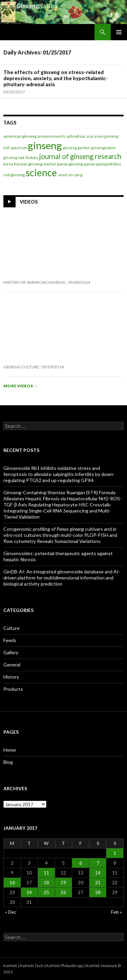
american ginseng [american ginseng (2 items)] (20, 136)
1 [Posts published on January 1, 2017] (115, 853)
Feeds (10, 640)
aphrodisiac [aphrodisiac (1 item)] (76, 136)
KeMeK (10, 966)
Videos (29, 202)
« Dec (11, 912)
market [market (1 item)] (50, 164)
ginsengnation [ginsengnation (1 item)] (103, 148)
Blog (8, 762)
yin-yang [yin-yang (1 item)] (75, 175)
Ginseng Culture (21, 367)
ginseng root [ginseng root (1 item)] (14, 157)
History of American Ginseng (35, 282)
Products (13, 689)
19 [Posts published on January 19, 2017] (63, 882)
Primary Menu (119, 32)
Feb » (117, 912)
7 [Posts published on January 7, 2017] (98, 863)
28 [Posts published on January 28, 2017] (98, 892)
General (12, 665)
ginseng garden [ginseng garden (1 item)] (77, 148)
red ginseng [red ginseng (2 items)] (14, 175)
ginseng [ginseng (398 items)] (45, 145)
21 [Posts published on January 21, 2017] (98, 882)
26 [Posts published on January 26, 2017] (63, 892)
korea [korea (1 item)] (8, 164)
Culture (12, 628)
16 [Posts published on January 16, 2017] (12, 882)
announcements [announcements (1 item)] (51, 136)
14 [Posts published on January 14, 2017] (98, 873)
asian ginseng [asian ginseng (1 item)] (106, 136)
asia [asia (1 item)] (90, 136)
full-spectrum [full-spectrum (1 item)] (15, 148)
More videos (20, 386)
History (11, 677)
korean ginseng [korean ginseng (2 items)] (28, 164)
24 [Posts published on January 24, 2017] (29, 892)
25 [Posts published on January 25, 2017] (46, 892)
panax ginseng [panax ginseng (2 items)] (70, 164)
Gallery (11, 652)
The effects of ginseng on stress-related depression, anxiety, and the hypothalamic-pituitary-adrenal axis (56, 78)
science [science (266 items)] (41, 173)
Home (10, 750)
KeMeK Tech (32, 966)
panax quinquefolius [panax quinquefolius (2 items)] (103, 164)
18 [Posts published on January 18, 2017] (46, 882)
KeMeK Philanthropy (65, 966)
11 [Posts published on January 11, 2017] (46, 873)
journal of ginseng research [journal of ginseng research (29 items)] (80, 156)
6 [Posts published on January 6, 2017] (81, 863)
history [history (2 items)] (32, 157)
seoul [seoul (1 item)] (62, 175)
